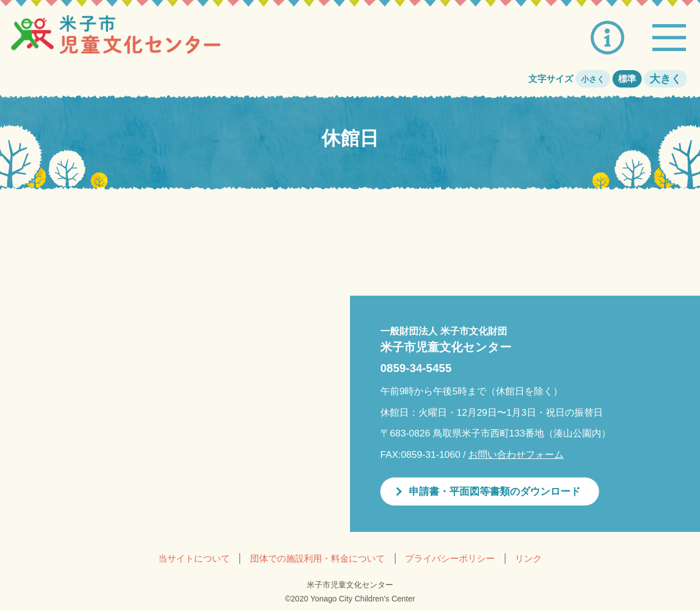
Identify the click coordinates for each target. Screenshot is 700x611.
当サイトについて (194, 559)
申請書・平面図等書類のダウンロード (495, 491)
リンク (528, 559)
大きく (666, 79)
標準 (627, 79)
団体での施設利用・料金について (317, 559)
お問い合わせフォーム (516, 455)
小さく (593, 79)
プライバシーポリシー (450, 559)
